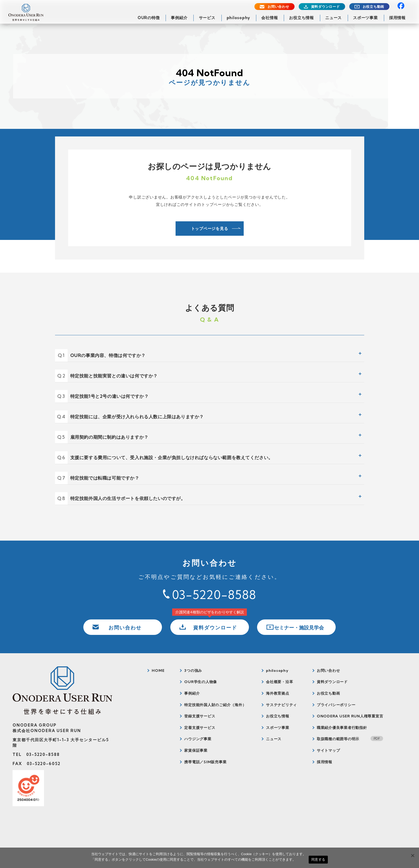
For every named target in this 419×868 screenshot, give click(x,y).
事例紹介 (179, 18)
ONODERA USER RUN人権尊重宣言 (350, 716)
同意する (318, 859)
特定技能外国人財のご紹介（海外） (215, 705)
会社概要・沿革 (279, 682)
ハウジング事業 (198, 739)
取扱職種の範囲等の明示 (338, 739)
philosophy (238, 18)
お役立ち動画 (374, 7)
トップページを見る (210, 229)
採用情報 (397, 18)
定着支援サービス (200, 728)
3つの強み (193, 671)
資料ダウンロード (325, 7)
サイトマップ (328, 750)
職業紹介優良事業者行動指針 (342, 728)
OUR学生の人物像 (201, 682)
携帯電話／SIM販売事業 (205, 762)
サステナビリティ (281, 705)
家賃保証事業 (196, 750)
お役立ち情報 (301, 18)
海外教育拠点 (278, 693)
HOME (158, 671)
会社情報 (270, 18)
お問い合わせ (278, 7)
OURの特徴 (149, 18)
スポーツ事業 (365, 18)
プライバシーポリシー (336, 705)
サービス (207, 18)
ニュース (333, 18)
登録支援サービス (200, 716)
